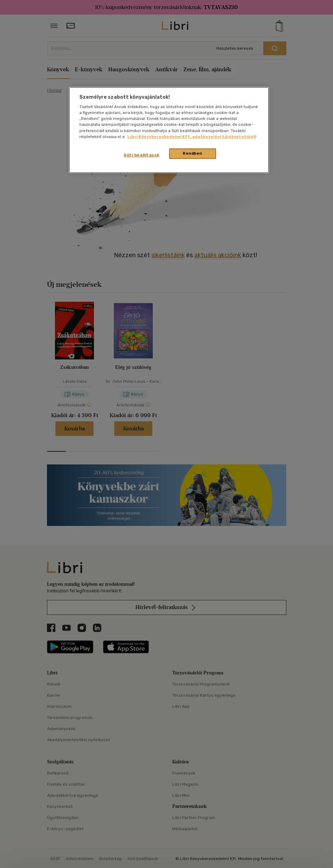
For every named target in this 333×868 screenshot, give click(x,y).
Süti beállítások (141, 155)
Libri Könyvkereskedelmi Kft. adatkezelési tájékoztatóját (191, 137)
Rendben (192, 153)
